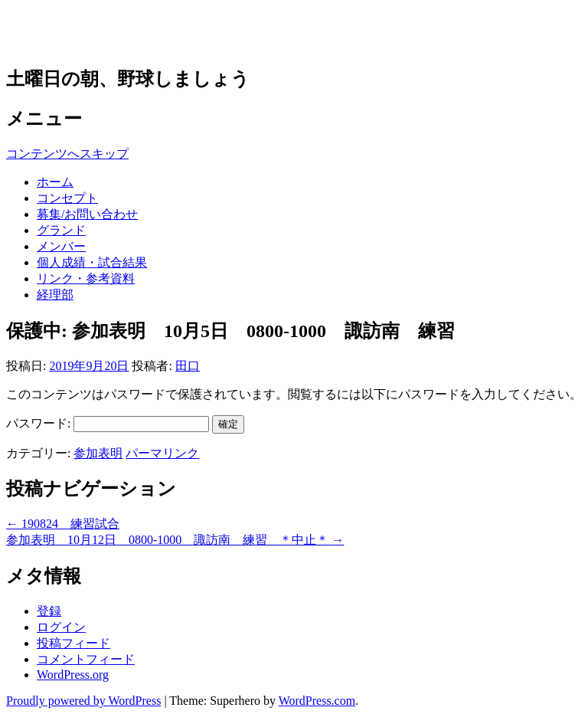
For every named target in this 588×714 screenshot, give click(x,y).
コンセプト (67, 198)
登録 (49, 611)
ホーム (55, 182)
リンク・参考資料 (86, 278)
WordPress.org (73, 675)
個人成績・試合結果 (92, 262)
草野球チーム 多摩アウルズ (168, 32)
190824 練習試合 (63, 524)
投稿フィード (73, 643)
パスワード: (108, 423)
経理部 (55, 295)
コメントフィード (86, 659)
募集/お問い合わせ (87, 214)
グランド (61, 230)
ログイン (61, 627)
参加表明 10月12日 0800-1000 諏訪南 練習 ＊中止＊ (175, 540)
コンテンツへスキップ (67, 154)
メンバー (61, 246)
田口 (188, 366)
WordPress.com (317, 701)
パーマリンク (162, 453)
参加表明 (98, 453)
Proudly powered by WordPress (83, 701)
